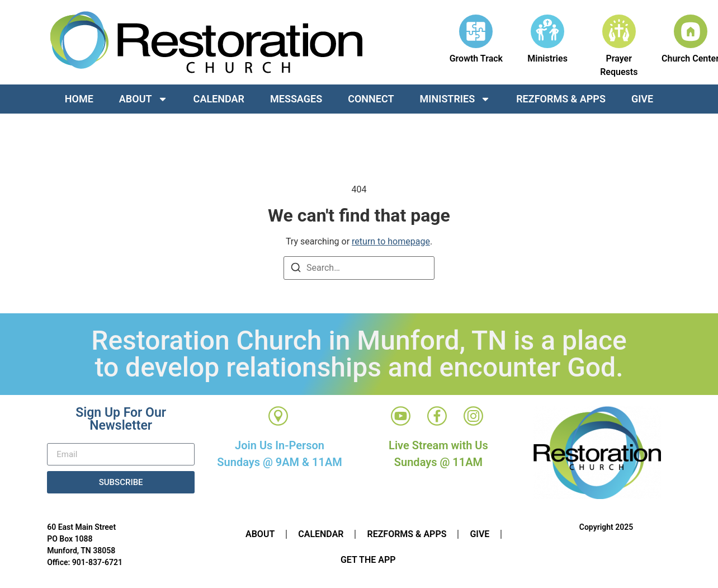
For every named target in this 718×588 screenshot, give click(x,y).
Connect (371, 99)
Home (79, 99)
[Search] (296, 269)
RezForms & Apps (561, 99)
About (143, 99)
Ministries (455, 99)
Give (642, 99)
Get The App (368, 560)
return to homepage (391, 241)
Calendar (219, 99)
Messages (296, 99)
